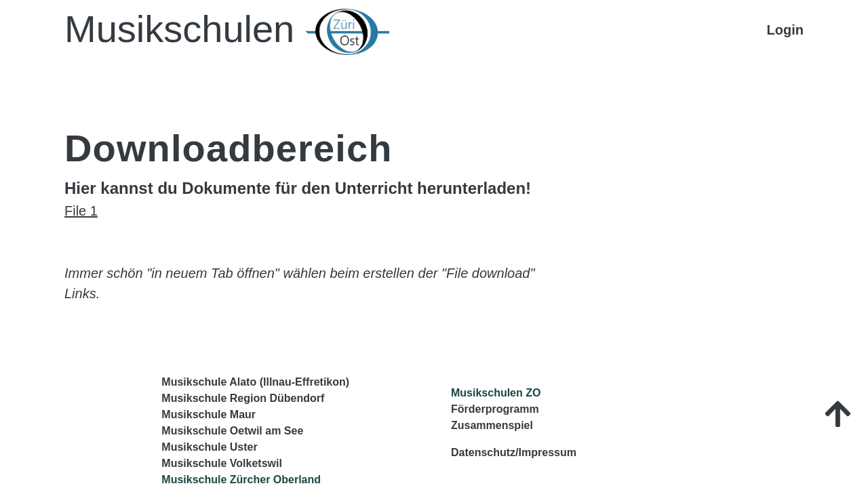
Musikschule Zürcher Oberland (241, 480)
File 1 (81, 211)
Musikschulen (227, 31)
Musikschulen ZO (496, 393)
